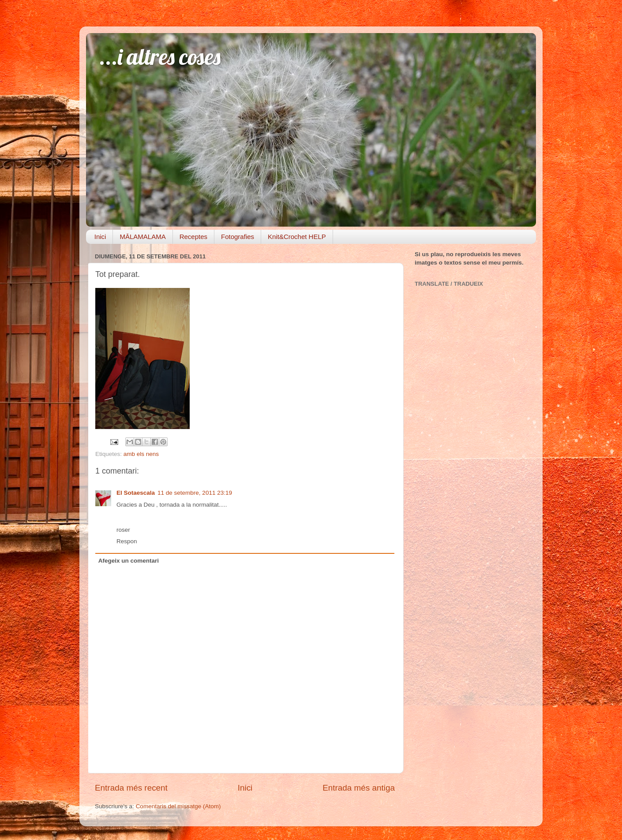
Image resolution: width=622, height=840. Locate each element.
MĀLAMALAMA (142, 237)
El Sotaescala (136, 493)
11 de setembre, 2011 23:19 (195, 493)
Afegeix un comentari (129, 561)
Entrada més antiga (359, 788)
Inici (100, 237)
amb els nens (141, 454)
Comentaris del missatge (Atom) (178, 806)
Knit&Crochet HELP (297, 237)
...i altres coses (160, 57)
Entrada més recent (131, 788)
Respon (127, 541)
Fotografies (238, 237)
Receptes (193, 237)
